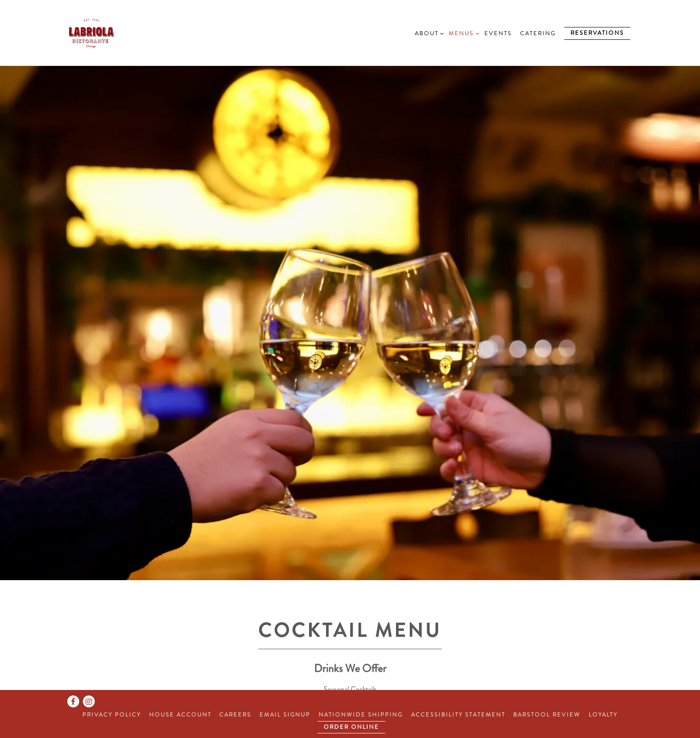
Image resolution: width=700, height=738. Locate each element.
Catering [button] (538, 33)
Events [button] (498, 33)
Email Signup (285, 715)
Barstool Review (547, 715)
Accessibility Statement (458, 715)
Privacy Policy (112, 715)
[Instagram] (89, 701)
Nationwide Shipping (361, 715)
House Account (180, 715)
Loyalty (603, 715)
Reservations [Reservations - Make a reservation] (597, 33)
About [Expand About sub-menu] (428, 33)
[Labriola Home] (112, 32)
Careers (235, 715)
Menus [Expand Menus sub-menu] (462, 33)
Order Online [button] (351, 727)
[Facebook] (73, 701)
